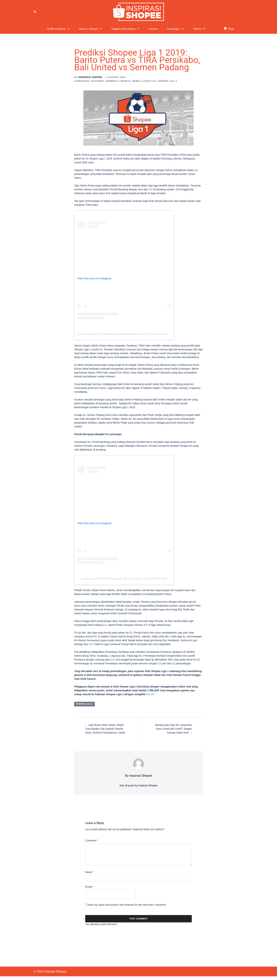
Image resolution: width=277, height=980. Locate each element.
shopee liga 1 (84, 708)
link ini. (150, 698)
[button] (35, 14)
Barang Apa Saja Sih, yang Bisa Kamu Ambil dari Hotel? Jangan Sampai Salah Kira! (174, 732)
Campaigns (173, 32)
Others (197, 32)
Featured (97, 85)
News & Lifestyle (88, 32)
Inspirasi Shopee (90, 81)
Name (90, 876)
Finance (153, 32)
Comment (92, 844)
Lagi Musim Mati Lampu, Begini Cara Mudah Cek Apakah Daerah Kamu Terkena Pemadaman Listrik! (105, 732)
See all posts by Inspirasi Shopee (138, 789)
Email (89, 890)
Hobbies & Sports (118, 85)
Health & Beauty (56, 32)
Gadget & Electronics (123, 32)
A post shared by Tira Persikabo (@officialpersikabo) (107, 337)
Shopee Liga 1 (168, 85)
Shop (229, 32)
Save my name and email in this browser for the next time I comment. (127, 908)
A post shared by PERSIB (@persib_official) (106, 582)
